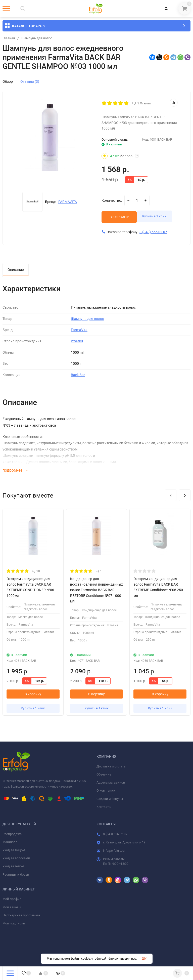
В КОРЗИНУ (119, 218)
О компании (106, 791)
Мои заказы (12, 908)
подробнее (15, 471)
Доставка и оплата (111, 767)
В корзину (33, 695)
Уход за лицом (14, 851)
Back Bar (78, 376)
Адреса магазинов (111, 783)
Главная (9, 38)
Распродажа (12, 835)
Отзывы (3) (30, 81)
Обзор (8, 81)
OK (144, 959)
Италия (77, 342)
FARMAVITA (68, 202)
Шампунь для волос (39, 38)
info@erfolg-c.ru (114, 852)
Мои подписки (14, 924)
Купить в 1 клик (159, 218)
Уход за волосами (16, 859)
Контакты (104, 808)
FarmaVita (79, 331)
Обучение (104, 775)
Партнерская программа (21, 916)
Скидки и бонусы (110, 800)
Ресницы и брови (16, 875)
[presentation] (171, 496)
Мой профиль (13, 900)
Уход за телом (13, 867)
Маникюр (10, 843)
